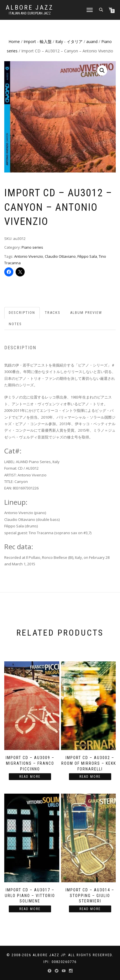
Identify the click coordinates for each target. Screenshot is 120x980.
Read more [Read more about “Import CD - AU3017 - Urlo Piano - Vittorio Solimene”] (30, 909)
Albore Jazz (30, 8)
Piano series (32, 247)
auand (92, 41)
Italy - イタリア (69, 41)
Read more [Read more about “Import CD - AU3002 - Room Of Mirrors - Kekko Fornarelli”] (90, 777)
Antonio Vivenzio (29, 256)
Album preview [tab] (86, 313)
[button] (102, 71)
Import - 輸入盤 (38, 41)
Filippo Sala (87, 256)
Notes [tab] (15, 324)
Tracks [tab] (53, 313)
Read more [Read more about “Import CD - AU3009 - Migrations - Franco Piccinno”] (30, 777)
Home (14, 41)
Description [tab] (22, 313)
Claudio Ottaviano (60, 256)
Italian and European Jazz (30, 13)
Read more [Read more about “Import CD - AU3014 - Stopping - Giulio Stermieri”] (90, 909)
